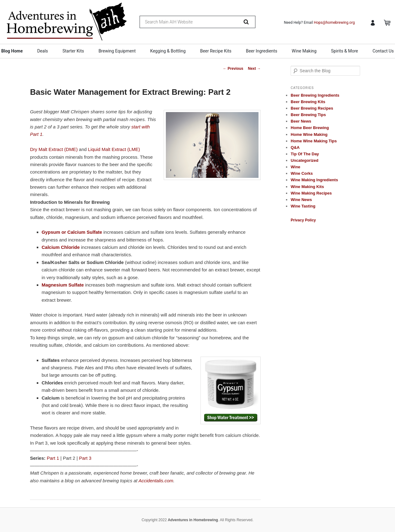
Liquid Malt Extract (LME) (114, 149)
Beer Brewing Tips (308, 115)
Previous (233, 69)
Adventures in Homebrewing (193, 520)
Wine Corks (302, 173)
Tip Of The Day (305, 154)
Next (254, 69)
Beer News (301, 121)
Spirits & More (345, 51)
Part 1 (53, 458)
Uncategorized (305, 160)
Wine (295, 167)
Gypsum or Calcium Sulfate (72, 232)
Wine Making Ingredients (314, 180)
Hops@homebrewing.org (334, 23)
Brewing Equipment (117, 51)
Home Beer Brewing (310, 128)
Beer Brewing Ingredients (315, 95)
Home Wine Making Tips (314, 141)
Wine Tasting (303, 206)
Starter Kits (73, 51)
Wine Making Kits (307, 187)
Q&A (295, 147)
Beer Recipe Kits (216, 51)
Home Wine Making (309, 134)
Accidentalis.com (156, 481)
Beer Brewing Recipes (312, 108)
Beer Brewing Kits (308, 102)
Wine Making (304, 51)
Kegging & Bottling (168, 51)
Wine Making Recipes (311, 193)
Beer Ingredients (262, 51)
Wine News (301, 200)
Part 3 (85, 458)
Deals (42, 51)
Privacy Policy (303, 220)
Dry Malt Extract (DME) (54, 149)
